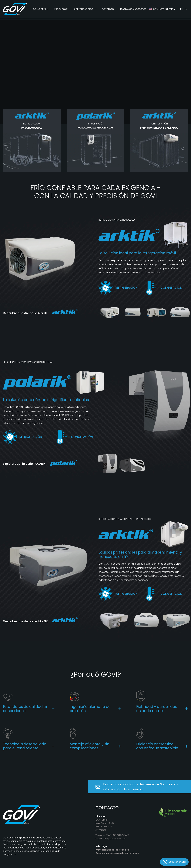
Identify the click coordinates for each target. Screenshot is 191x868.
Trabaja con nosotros (133, 9)
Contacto (108, 9)
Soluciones (39, 9)
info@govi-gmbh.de (115, 839)
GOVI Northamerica (164, 9)
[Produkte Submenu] (49, 9)
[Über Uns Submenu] (96, 9)
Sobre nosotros (84, 9)
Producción (61, 9)
